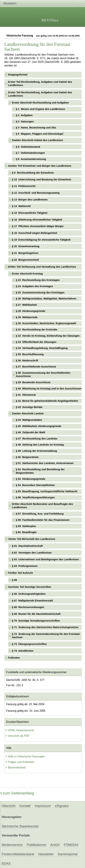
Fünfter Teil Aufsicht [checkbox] (20, 573)
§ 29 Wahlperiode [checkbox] (27, 317)
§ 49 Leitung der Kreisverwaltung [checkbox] (36, 451)
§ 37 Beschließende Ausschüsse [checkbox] (36, 367)
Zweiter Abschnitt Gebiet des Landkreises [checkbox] (37, 140)
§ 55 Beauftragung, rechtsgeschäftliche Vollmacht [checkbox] (46, 491)
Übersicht (9, 806)
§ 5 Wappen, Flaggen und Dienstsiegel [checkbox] (39, 134)
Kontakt (25, 806)
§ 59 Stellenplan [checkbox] (26, 526)
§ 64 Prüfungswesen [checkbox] (25, 566)
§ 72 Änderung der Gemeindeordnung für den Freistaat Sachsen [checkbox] (46, 636)
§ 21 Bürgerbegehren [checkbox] (25, 253)
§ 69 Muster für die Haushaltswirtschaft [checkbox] (36, 614)
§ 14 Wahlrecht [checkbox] (21, 206)
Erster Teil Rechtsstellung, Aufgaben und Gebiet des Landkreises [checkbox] (40, 84)
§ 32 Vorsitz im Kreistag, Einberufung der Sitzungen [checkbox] (48, 336)
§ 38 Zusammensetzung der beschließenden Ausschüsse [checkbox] (43, 374)
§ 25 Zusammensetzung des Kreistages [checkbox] (40, 293)
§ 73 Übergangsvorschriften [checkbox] (29, 644)
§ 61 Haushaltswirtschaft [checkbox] (27, 546)
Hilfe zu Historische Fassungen (25, 756)
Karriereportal (68, 854)
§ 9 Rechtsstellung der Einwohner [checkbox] (33, 173)
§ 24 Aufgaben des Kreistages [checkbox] (34, 286)
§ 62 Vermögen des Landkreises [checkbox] (32, 553)
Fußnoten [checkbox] (14, 658)
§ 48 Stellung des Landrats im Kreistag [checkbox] (40, 445)
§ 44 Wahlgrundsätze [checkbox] (29, 420)
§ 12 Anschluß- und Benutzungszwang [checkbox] (36, 193)
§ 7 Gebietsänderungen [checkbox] (30, 153)
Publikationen (37, 845)
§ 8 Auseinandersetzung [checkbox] (31, 159)
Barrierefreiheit (15, 768)
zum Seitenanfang (17, 793)
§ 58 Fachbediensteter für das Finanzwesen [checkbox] (43, 520)
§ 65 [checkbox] (15, 580)
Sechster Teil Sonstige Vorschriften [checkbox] (30, 587)
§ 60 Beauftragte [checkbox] (26, 532)
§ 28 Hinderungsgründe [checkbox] (30, 311)
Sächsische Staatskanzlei (20, 826)
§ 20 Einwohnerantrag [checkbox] (26, 246)
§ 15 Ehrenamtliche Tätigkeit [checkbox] (30, 213)
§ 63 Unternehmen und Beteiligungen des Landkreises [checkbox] (45, 559)
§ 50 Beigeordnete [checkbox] (27, 457)
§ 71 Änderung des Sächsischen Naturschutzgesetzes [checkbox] (45, 627)
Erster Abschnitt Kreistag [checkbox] (27, 274)
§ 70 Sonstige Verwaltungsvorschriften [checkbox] (36, 621)
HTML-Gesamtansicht (20, 730)
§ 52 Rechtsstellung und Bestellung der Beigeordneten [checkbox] (40, 471)
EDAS (6, 863)
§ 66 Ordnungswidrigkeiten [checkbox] (29, 594)
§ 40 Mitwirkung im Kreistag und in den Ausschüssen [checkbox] (49, 389)
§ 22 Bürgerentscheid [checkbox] (25, 260)
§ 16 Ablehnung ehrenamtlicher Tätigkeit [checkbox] (37, 220)
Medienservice (12, 845)
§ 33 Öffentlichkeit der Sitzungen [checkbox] (36, 342)
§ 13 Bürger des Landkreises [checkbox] (30, 200)
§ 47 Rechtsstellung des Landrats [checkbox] (37, 439)
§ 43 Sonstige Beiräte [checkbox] (29, 407)
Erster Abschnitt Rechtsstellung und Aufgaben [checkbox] (40, 103)
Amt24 (55, 845)
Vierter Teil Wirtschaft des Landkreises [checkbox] (32, 539)
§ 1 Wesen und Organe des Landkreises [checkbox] (40, 109)
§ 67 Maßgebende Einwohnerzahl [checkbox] (32, 601)
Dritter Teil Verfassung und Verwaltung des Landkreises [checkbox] (42, 267)
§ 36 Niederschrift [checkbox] (27, 361)
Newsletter (46, 854)
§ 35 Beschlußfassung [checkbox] (30, 354)
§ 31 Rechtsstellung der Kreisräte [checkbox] (36, 330)
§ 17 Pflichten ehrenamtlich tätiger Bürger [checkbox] (38, 226)
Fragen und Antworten (20, 762)
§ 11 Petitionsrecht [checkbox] (24, 186)
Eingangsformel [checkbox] (18, 75)
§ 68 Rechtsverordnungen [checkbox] (28, 607)
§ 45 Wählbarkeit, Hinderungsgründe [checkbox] (38, 426)
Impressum (43, 806)
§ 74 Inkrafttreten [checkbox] (23, 651)
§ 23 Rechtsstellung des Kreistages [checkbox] (38, 280)
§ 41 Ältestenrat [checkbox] (26, 395)
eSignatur (62, 806)
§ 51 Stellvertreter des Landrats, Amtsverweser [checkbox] (45, 463)
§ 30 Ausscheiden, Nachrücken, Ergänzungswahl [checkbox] (46, 323)
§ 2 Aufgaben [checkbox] (24, 115)
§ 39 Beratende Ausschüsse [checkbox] (33, 382)
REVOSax (50, 20)
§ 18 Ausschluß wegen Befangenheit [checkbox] (34, 233)
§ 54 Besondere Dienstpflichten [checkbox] (35, 485)
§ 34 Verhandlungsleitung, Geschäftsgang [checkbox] (42, 348)
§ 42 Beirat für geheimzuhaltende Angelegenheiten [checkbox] (47, 401)
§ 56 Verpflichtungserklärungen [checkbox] (35, 497)
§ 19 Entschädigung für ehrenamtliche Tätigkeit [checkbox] (41, 240)
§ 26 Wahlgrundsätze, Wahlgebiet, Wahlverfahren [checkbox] (46, 299)
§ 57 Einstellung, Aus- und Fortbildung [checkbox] (40, 514)
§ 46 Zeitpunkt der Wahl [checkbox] (30, 432)
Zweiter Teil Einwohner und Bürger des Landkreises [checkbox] (40, 166)
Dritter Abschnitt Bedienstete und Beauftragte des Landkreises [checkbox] (42, 506)
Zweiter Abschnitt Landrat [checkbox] (28, 413)
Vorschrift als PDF (17, 736)
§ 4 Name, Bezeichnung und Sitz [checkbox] (36, 128)
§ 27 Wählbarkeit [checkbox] (26, 305)
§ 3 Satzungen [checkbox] (25, 122)
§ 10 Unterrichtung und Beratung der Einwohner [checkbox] (42, 179)
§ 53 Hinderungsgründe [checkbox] (30, 479)
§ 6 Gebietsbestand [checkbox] (28, 147)
